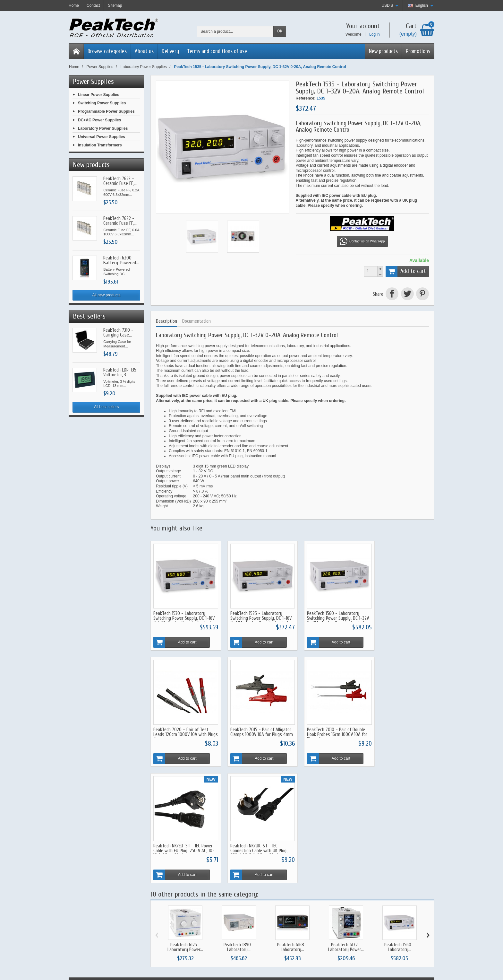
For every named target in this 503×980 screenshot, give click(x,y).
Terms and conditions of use (217, 51)
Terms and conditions (327, 880)
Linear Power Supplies (99, 95)
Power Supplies (93, 82)
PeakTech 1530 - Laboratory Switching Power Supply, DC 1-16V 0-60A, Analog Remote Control (181, 616)
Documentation (196, 321)
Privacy (315, 887)
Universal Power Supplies (102, 137)
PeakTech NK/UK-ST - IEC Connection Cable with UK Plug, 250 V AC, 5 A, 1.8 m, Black (400, 726)
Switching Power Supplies (102, 103)
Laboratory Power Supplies (103, 128)
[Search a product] (235, 31)
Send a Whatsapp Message (98, 886)
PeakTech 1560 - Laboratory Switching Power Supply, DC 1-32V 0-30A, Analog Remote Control (326, 616)
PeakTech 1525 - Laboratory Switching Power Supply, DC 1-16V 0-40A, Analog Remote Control (254, 616)
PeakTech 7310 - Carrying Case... (118, 333)
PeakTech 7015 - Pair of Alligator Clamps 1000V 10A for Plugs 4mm (182, 726)
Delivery (170, 51)
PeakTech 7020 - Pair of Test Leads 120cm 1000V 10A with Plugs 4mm (399, 614)
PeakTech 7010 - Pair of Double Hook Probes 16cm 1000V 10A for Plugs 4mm (256, 726)
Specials (244, 873)
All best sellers (106, 407)
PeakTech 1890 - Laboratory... (239, 822)
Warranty (173, 880)
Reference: (306, 98)
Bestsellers (247, 887)
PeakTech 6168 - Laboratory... (292, 822)
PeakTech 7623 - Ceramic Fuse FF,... (120, 181)
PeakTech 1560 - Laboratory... (400, 822)
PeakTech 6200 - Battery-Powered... (121, 260)
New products (383, 51)
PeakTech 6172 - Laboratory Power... (346, 822)
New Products (249, 880)
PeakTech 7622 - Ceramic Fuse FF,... (120, 221)
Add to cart (406, 271)
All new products (107, 295)
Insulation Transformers (100, 145)
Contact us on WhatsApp (362, 241)
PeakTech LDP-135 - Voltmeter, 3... (122, 372)
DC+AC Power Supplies (99, 120)
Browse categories (107, 51)
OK (280, 31)
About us (144, 51)
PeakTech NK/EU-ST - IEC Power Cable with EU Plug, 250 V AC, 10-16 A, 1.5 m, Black (328, 726)
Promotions (418, 51)
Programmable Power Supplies (106, 111)
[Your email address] (393, 885)
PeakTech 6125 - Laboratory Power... (185, 822)
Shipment (173, 873)
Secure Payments (180, 887)
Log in (375, 34)
